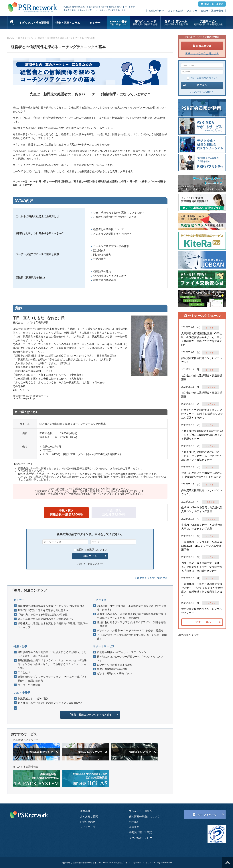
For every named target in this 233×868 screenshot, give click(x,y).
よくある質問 (175, 11)
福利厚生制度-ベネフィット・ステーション (122, 652)
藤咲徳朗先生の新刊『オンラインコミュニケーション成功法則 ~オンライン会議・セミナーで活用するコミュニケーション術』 (52, 664)
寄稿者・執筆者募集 (212, 11)
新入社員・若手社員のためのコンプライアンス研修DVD (50, 703)
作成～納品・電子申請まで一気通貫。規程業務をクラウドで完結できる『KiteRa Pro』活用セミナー (202, 567)
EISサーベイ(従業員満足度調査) (115, 665)
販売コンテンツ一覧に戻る (151, 578)
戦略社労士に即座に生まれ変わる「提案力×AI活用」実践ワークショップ (53, 625)
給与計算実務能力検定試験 (112, 669)
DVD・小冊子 (119, 23)
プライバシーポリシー (142, 811)
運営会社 (85, 811)
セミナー (95, 23)
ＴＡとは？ (24, 672)
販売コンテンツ (26, 38)
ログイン (90, 556)
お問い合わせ (156, 11)
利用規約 (134, 822)
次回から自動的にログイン (90, 550)
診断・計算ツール (176, 23)
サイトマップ (88, 827)
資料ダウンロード (145, 23)
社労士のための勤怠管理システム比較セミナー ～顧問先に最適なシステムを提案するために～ (202, 414)
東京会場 (211, 502)
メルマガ (192, 11)
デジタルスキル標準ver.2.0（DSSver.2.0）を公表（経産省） (132, 630)
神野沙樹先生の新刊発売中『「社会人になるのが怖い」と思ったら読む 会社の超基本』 (52, 654)
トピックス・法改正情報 (34, 23)
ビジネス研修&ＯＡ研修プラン (114, 674)
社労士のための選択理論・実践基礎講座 (202, 377)
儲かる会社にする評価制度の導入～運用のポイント (47, 619)
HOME (11, 38)
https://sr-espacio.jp (24, 398)
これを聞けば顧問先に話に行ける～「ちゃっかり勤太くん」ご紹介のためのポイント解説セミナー (202, 456)
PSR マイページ (205, 815)
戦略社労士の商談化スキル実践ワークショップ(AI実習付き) (52, 606)
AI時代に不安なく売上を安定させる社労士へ (43, 610)
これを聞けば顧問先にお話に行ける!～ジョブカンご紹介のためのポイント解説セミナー (202, 435)
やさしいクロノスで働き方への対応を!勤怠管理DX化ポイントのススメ (202, 475)
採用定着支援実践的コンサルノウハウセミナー (202, 360)
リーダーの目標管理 (29, 685)
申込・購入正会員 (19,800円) (114, 513)
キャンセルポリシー (141, 838)
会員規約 (134, 827)
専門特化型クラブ (189, 635)
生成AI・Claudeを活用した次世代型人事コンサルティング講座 (202, 509)
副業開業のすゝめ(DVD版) (33, 698)
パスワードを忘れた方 (90, 564)
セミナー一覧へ (202, 622)
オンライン (211, 328)
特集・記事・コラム (68, 23)
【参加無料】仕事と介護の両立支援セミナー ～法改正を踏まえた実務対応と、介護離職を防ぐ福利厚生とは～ (202, 590)
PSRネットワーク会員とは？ (202, 53)
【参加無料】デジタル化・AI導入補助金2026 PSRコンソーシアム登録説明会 (202, 546)
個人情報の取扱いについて (144, 816)
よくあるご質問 (89, 816)
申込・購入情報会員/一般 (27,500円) (66, 513)
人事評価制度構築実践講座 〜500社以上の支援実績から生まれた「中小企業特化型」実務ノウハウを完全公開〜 (202, 339)
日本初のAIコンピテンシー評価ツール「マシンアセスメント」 (130, 658)
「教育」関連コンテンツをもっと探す (90, 715)
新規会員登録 (202, 46)
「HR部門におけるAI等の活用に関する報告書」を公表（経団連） (132, 637)
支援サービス (208, 23)
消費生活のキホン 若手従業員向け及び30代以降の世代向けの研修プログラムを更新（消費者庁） (132, 616)
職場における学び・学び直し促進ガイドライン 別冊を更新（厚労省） (131, 624)
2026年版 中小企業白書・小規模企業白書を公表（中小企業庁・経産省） (132, 608)
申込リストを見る (212, 4)
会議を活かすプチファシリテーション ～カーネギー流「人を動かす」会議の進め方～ (52, 679)
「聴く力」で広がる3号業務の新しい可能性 (43, 615)
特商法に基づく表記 (141, 832)
